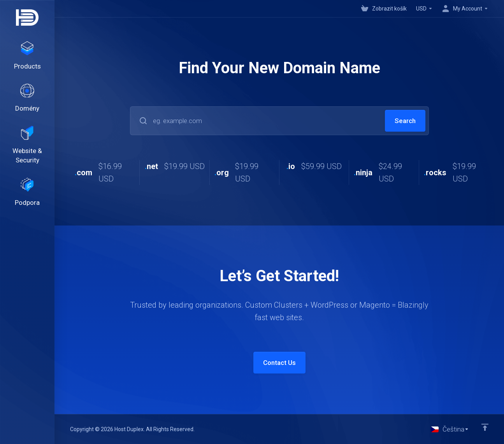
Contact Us (279, 363)
